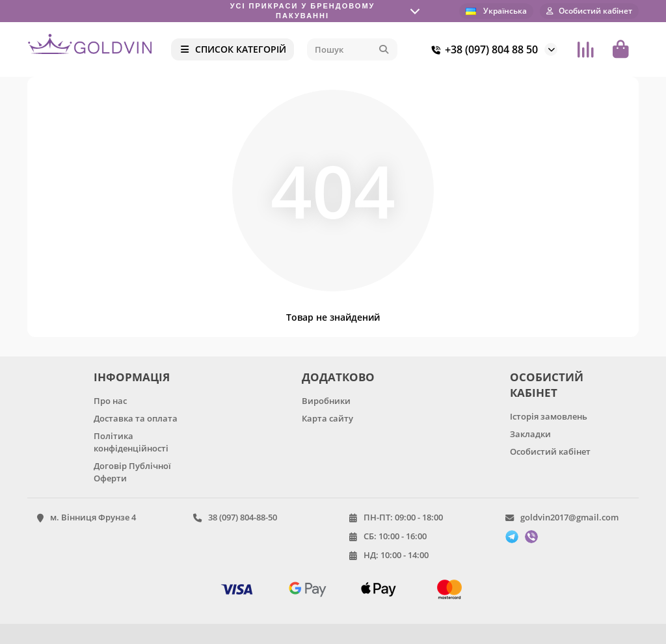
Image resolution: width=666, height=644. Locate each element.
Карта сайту (327, 418)
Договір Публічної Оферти (132, 472)
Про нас (110, 401)
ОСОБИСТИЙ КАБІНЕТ (547, 385)
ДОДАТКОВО (338, 377)
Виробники (326, 401)
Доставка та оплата (136, 418)
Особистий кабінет (550, 451)
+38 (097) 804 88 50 (482, 49)
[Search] (352, 49)
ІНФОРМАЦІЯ (132, 377)
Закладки (530, 434)
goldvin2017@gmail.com (569, 517)
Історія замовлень (549, 416)
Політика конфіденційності (131, 442)
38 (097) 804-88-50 (243, 517)
